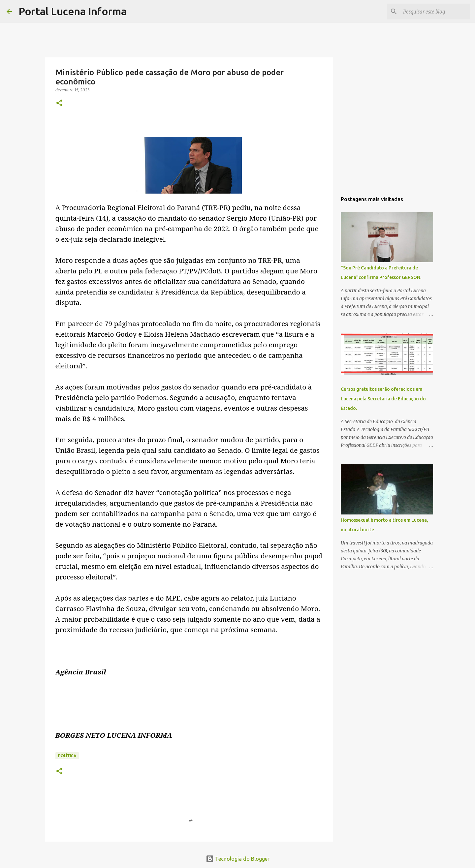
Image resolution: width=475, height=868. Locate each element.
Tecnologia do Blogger (238, 859)
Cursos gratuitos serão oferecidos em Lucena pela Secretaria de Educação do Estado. (383, 399)
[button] (59, 103)
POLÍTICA (67, 756)
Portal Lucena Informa (73, 11)
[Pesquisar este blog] (435, 12)
